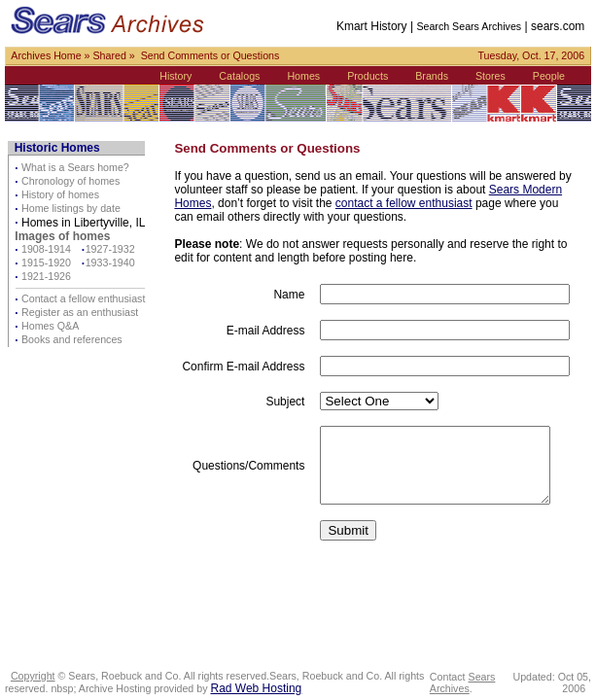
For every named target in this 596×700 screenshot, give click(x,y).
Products (373, 76)
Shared (109, 55)
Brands (438, 76)
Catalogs (245, 76)
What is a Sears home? (75, 167)
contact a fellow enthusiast (404, 203)
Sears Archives (467, 682)
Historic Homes (57, 148)
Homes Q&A (50, 326)
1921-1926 (46, 276)
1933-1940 (110, 262)
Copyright (33, 676)
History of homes (60, 194)
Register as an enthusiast (80, 312)
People (554, 76)
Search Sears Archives (474, 26)
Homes (309, 76)
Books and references (72, 339)
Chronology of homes (70, 181)
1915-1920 (46, 262)
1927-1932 (110, 249)
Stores (495, 76)
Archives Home (46, 55)
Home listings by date (71, 208)
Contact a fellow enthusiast (83, 298)
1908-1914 (46, 249)
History (181, 76)
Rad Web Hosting (256, 688)
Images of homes (62, 236)
